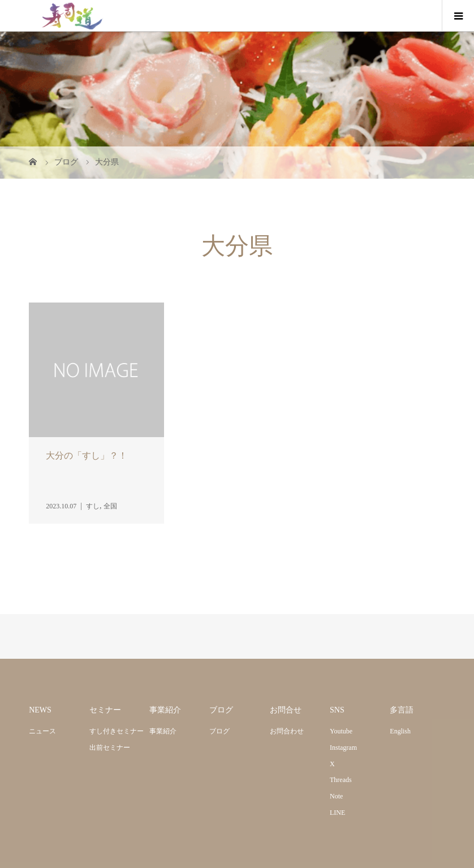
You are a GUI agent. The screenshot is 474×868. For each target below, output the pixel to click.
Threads (341, 780)
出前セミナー (110, 748)
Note (336, 796)
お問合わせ (287, 731)
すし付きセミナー (117, 731)
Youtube (341, 731)
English (400, 731)
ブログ (219, 731)
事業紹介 (163, 731)
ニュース (42, 731)
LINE (337, 813)
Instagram (343, 748)
